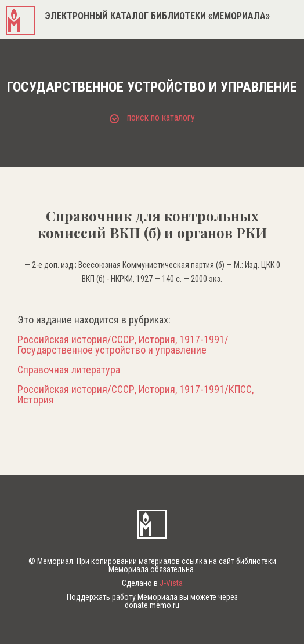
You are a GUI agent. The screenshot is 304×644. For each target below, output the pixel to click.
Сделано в (152, 583)
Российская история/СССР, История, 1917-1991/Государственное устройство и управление (123, 345)
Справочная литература (69, 370)
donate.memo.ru (152, 605)
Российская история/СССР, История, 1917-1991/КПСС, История (135, 395)
